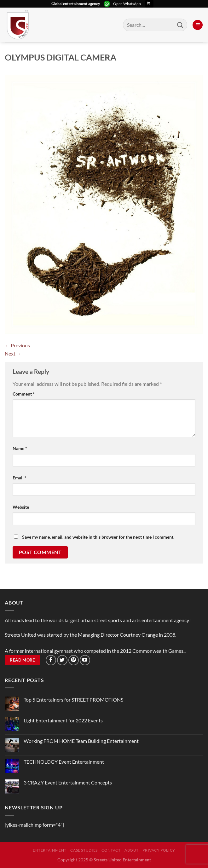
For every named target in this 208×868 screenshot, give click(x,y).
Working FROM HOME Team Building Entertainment (81, 741)
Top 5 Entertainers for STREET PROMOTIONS (73, 700)
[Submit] (180, 25)
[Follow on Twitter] (62, 660)
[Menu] (198, 25)
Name (20, 448)
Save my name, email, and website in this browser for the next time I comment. (98, 537)
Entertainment (50, 850)
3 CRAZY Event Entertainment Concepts (68, 782)
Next (13, 353)
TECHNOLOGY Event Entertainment (64, 762)
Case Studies (84, 850)
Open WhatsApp (127, 4)
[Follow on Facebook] (51, 660)
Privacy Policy (159, 850)
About (132, 850)
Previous (17, 345)
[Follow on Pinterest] (74, 660)
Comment (24, 394)
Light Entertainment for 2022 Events (63, 720)
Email (20, 478)
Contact (111, 850)
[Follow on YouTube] (85, 660)
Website (21, 507)
